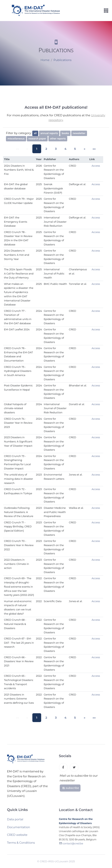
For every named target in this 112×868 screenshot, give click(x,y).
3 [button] (56, 149)
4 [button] (64, 149)
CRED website (17, 836)
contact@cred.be (73, 845)
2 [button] (47, 149)
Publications (63, 60)
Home (45, 60)
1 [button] (39, 149)
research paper (37, 139)
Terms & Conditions (21, 844)
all (35, 133)
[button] (82, 149)
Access (96, 166)
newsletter (79, 133)
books (65, 133)
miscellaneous (16, 139)
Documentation (19, 829)
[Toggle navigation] (106, 11)
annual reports (49, 133)
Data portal (15, 821)
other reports (58, 139)
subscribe (71, 789)
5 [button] (73, 149)
